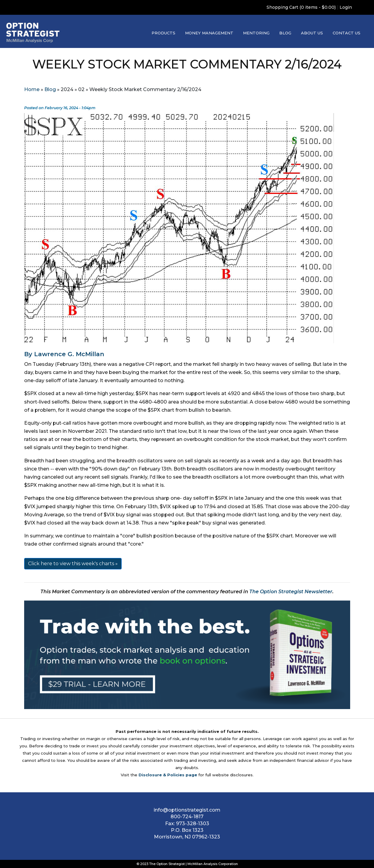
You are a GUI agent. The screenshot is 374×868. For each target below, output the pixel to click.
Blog (285, 33)
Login (346, 7)
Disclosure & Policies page (168, 775)
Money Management (209, 33)
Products (163, 33)
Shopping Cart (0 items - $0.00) (301, 7)
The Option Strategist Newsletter (291, 592)
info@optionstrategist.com (187, 810)
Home (32, 89)
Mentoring (256, 33)
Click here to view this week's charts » (73, 564)
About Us (312, 33)
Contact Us (347, 33)
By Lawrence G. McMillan (64, 354)
